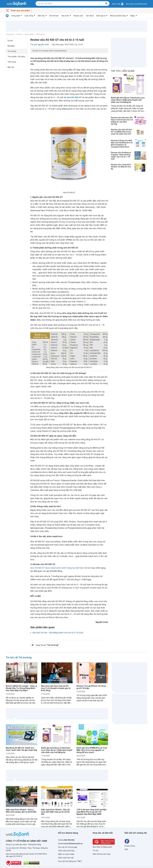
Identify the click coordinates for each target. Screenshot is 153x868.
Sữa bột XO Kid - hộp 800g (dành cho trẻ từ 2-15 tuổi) (58, 633)
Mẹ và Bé (65, 16)
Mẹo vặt (11, 67)
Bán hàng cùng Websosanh (137, 4)
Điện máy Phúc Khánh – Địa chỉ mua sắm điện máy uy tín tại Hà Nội (55, 812)
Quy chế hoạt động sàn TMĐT (70, 861)
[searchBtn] (106, 4)
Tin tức (19, 34)
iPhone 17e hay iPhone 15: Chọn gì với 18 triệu (91, 687)
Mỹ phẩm (11, 46)
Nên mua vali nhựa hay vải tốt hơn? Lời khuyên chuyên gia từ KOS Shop (56, 688)
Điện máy (41, 16)
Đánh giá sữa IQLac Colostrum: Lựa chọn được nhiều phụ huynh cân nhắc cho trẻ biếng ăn (128, 100)
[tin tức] (7, 16)
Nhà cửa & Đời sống (118, 16)
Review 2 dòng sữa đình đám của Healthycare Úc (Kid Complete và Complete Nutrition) (122, 144)
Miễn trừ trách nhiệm (66, 854)
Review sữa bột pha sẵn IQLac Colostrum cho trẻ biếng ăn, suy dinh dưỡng (122, 121)
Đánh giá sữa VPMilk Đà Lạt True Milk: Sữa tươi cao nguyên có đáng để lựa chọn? (92, 750)
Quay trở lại (47, 645)
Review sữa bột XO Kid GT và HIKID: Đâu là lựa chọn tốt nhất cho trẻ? (121, 132)
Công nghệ (16, 16)
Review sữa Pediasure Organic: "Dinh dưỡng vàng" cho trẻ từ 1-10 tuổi (121, 156)
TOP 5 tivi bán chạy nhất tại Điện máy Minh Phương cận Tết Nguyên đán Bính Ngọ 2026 (92, 812)
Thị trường (40, 34)
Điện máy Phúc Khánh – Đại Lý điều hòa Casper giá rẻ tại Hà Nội (21, 811)
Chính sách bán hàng (66, 851)
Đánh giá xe (101, 16)
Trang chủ (10, 34)
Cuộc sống (29, 16)
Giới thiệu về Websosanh (102, 847)
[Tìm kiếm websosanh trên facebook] (127, 841)
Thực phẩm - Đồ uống (16, 57)
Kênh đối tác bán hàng (101, 854)
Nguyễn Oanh (102, 622)
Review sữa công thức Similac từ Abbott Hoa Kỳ (121, 167)
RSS (126, 849)
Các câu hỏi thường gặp (68, 847)
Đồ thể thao (54, 16)
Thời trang (12, 62)
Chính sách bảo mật (66, 858)
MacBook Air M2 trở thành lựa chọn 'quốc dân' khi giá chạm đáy (21, 749)
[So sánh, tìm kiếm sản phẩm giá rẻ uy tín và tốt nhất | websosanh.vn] (16, 4)
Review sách (78, 16)
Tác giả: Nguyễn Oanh (40, 45)
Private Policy (130, 846)
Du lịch (10, 41)
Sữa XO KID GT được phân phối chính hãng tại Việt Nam (57, 568)
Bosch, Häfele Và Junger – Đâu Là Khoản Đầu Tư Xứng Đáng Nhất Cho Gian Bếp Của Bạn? (21, 688)
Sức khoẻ (90, 16)
